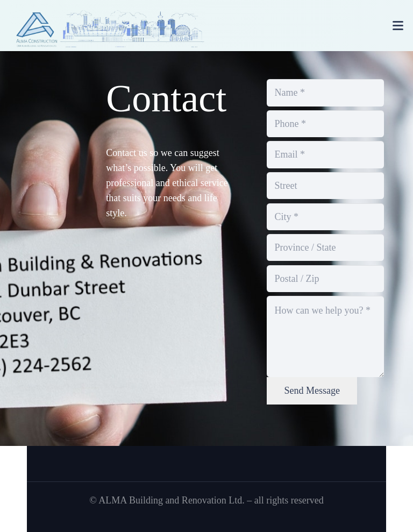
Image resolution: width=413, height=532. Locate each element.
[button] (398, 26)
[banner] (107, 26)
